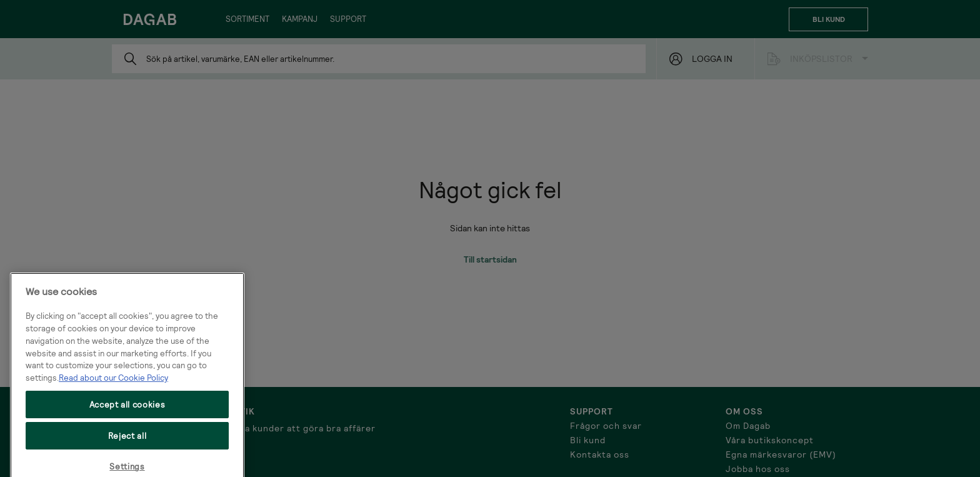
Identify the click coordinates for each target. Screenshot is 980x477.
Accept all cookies (127, 413)
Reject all (127, 444)
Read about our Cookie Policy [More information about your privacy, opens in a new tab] (113, 386)
